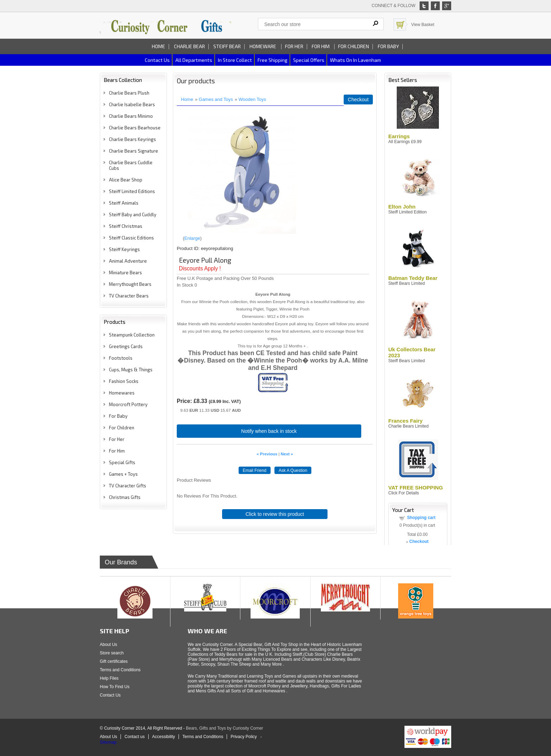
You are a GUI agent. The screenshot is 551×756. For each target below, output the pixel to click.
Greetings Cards (126, 346)
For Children (354, 46)
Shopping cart (422, 518)
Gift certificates (114, 661)
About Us (108, 645)
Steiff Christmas (126, 226)
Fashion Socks (124, 381)
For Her (294, 46)
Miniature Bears (125, 273)
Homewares (122, 393)
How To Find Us (115, 687)
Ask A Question (293, 470)
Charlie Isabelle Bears (132, 104)
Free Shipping (273, 60)
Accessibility (164, 737)
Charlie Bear (189, 46)
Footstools (121, 358)
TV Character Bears (129, 296)
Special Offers (309, 60)
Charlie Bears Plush (129, 93)
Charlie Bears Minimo (131, 116)
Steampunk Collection (132, 335)
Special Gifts (122, 462)
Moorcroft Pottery (128, 404)
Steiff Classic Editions (131, 238)
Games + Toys (123, 474)
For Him (321, 46)
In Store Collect (235, 60)
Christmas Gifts (125, 497)
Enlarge (192, 238)
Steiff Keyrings (124, 249)
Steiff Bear (227, 46)
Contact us (157, 60)
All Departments (194, 60)
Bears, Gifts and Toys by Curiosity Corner (225, 728)
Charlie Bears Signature (134, 151)
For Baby (388, 46)
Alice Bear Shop (126, 180)
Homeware (263, 46)
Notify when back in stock (269, 431)
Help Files (109, 678)
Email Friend (255, 470)
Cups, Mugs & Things (131, 370)
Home (158, 46)
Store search (112, 653)
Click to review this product (275, 514)
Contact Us (110, 695)
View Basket (423, 25)
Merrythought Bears (130, 284)
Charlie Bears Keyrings (132, 139)
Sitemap (108, 742)
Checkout (358, 100)
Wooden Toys (252, 99)
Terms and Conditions (120, 670)
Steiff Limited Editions (132, 191)
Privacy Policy (244, 737)
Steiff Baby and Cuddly (133, 214)
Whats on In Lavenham (355, 60)
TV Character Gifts (128, 486)
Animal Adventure (128, 261)
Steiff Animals (124, 203)
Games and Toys (216, 99)
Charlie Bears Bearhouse (135, 128)
